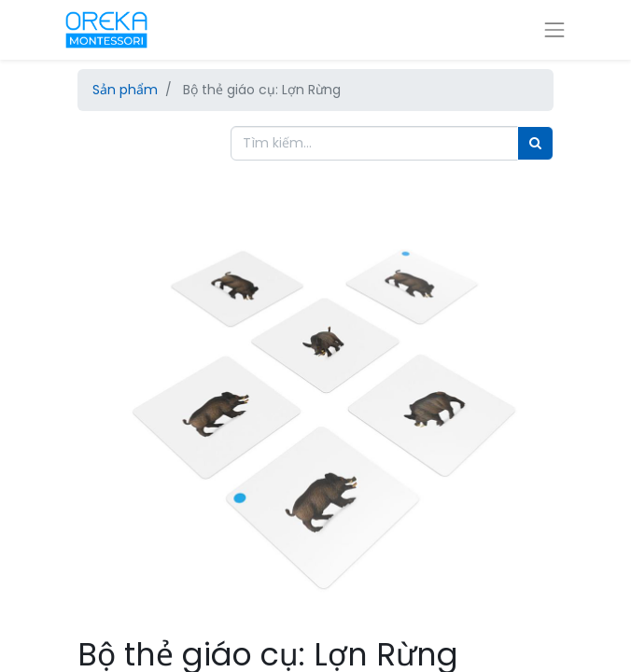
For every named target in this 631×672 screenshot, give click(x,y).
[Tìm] (535, 143)
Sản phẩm (125, 90)
